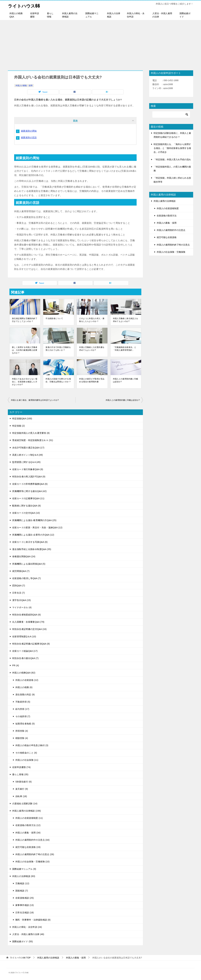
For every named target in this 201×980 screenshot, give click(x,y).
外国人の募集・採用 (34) (28, 833)
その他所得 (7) (23, 716)
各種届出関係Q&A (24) (24, 556)
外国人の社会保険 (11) (27, 760)
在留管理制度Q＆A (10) (24, 637)
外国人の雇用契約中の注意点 (171, 230)
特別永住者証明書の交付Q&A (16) (29, 629)
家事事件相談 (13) (25, 905)
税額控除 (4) (22, 738)
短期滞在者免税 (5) (25, 724)
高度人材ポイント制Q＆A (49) (28, 455)
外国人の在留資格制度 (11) (29, 818)
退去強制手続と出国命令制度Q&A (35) (32, 549)
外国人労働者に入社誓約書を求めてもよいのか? (92, 349)
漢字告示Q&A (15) (22, 600)
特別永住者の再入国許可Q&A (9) (29, 477)
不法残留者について (54, 318)
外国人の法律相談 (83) (24, 876)
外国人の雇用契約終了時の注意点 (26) (35, 854)
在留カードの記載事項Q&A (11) (28, 498)
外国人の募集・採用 (24, 86)
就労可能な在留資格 (167, 237)
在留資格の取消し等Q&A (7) (27, 578)
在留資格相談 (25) (25, 898)
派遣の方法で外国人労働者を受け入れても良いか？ (58, 349)
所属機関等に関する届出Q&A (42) (29, 491)
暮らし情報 (50, 15)
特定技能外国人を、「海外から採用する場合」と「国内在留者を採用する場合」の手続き (172, 148)
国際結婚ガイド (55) (23, 941)
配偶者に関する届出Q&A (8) (27, 506)
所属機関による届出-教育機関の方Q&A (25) (34, 520)
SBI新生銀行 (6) (24, 782)
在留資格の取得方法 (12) (28, 825)
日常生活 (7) (19, 593)
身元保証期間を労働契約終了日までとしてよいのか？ (25, 320)
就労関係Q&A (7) (21, 571)
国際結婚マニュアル (92, 15)
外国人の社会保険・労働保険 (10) (33, 862)
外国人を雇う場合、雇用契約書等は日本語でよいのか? (35, 400)
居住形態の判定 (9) (25, 695)
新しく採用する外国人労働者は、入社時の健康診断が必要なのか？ (25, 350)
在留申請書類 (35, 15)
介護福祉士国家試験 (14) (25, 804)
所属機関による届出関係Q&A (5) (29, 564)
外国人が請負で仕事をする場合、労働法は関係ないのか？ (58, 380)
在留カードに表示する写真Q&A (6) (30, 542)
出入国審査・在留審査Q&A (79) (28, 622)
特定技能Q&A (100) (22, 419)
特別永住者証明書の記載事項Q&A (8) (31, 644)
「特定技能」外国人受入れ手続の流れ (172, 159)
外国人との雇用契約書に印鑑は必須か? (126, 380)
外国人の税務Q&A (16, 15)
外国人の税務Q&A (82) (24, 673)
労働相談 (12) (22, 883)
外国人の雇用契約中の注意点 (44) (33, 840)
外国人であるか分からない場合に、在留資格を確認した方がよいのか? (25, 382)
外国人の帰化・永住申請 (136, 15)
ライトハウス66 (25, 5)
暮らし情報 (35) (20, 774)
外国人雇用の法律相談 (70, 15)
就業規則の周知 (29, 131)
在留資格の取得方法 (167, 216)
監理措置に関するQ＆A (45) (26, 462)
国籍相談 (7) (22, 891)
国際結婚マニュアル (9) (24, 869)
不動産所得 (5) (23, 702)
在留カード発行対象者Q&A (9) (28, 469)
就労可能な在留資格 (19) (28, 847)
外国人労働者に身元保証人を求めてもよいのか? (126, 320)
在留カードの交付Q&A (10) (26, 513)
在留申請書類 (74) (21, 767)
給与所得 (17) (22, 709)
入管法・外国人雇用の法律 (162, 15)
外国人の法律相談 (114, 15)
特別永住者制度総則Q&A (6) (27, 615)
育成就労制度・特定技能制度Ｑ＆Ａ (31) (33, 440)
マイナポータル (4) (22, 607)
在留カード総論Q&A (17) (25, 651)
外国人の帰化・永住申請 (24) (27, 927)
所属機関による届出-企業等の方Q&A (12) (33, 535)
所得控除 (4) (22, 731)
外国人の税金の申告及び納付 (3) (32, 745)
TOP (20, 958)
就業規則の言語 (29, 137)
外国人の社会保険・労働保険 (171, 252)
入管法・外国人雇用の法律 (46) (28, 934)
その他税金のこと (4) (26, 753)
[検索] (171, 114)
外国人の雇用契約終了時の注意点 (173, 245)
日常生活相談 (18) (25, 913)
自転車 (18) (21, 796)
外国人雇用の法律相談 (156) (27, 811)
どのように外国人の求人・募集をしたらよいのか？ (92, 320)
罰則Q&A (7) (19, 586)
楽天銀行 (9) (22, 789)
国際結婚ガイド (185, 15)
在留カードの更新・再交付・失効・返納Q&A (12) (37, 528)
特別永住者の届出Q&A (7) (25, 658)
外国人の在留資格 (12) (27, 680)
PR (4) (16, 665)
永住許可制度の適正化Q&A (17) (28, 448)
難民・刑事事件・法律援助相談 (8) (33, 920)
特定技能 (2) (19, 426)
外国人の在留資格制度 (168, 208)
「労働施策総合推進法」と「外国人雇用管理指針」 (125, 349)
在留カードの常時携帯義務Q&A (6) (30, 484)
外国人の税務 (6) (24, 687)
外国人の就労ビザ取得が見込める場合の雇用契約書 (92, 380)
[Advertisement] (100, 44)
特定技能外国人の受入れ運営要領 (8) (31, 433)
